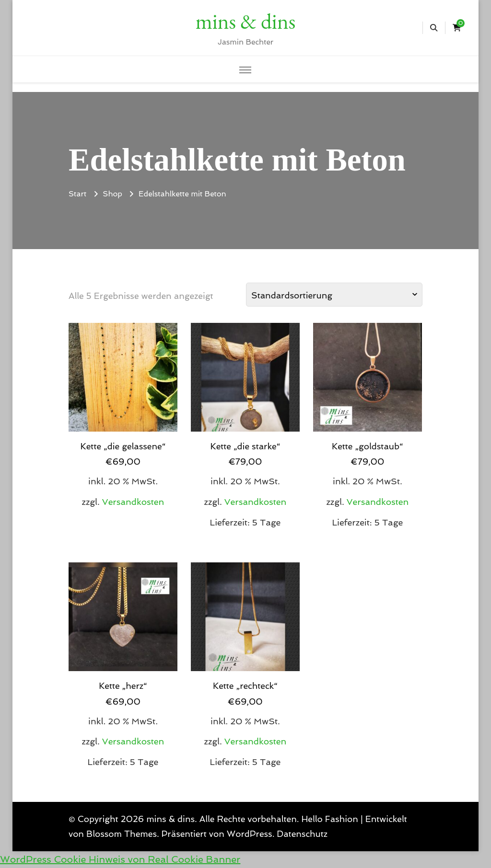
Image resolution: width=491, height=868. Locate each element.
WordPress (250, 834)
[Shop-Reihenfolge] (334, 295)
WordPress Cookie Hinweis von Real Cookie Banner (120, 859)
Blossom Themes (122, 834)
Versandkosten (133, 502)
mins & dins (245, 21)
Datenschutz (302, 834)
